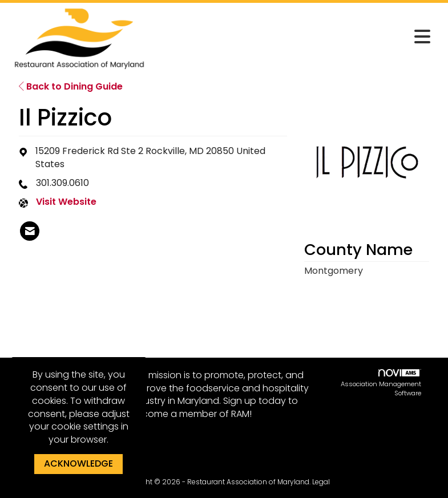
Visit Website (66, 202)
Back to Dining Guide (71, 86)
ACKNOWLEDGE (78, 463)
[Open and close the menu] (293, 37)
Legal (321, 482)
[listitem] (30, 231)
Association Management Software (381, 383)
